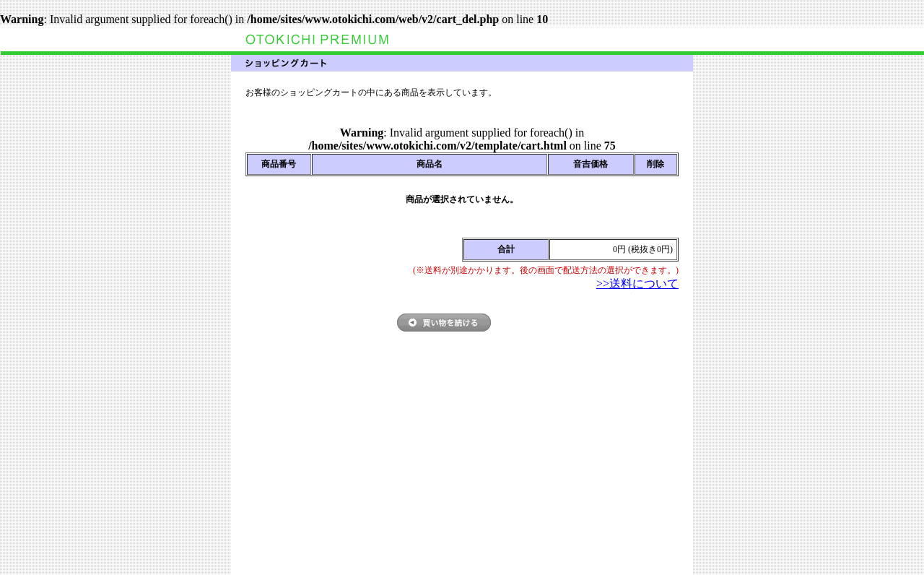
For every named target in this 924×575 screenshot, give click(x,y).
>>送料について (637, 284)
